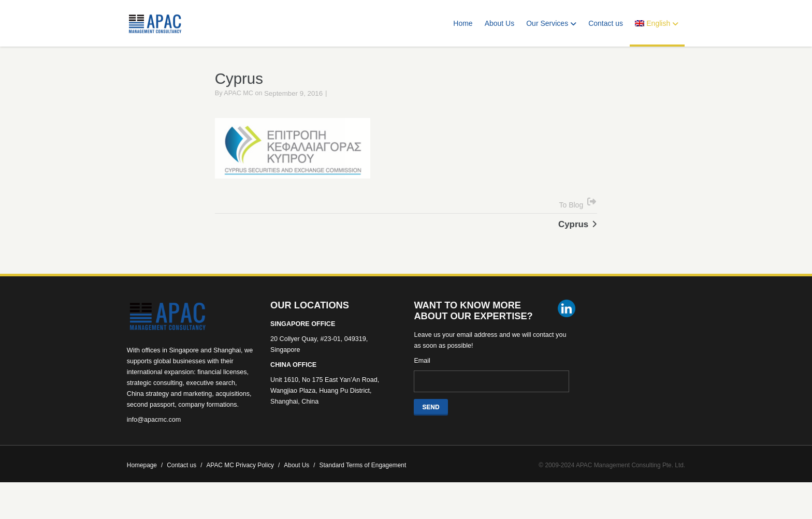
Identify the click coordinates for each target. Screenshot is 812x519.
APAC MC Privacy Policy (243, 479)
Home (463, 23)
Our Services (551, 23)
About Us (500, 23)
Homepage (145, 479)
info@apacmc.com (154, 433)
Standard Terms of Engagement (363, 479)
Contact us (606, 23)
